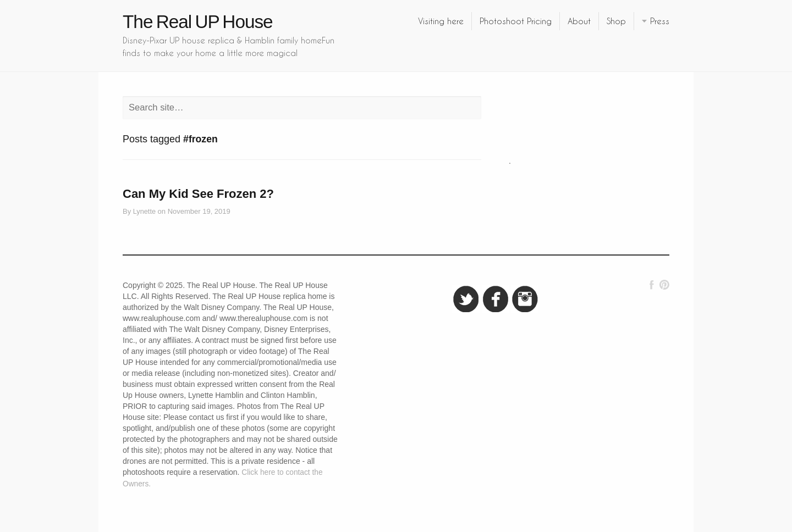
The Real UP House (198, 22)
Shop (616, 21)
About (579, 21)
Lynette (144, 211)
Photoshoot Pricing (516, 21)
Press (660, 21)
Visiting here (441, 21)
